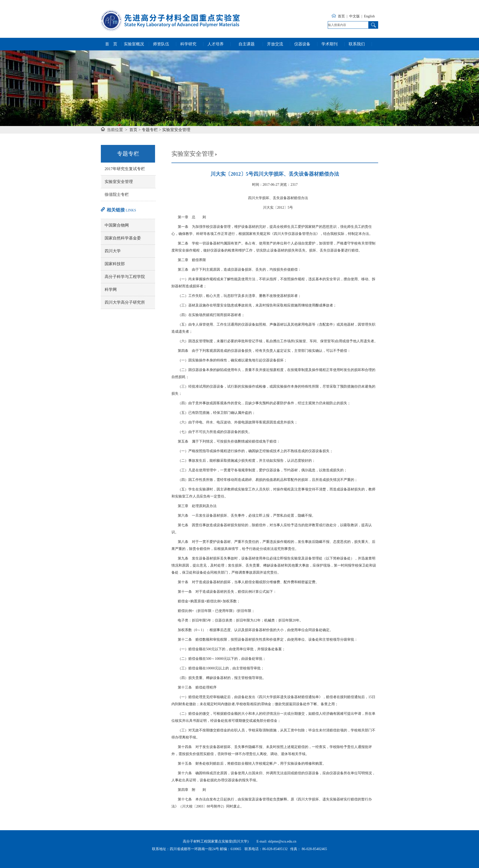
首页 (341, 16)
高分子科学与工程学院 (125, 277)
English (369, 16)
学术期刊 (330, 44)
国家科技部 (115, 264)
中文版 (354, 16)
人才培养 (216, 44)
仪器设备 (302, 44)
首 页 (111, 44)
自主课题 (247, 44)
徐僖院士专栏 (117, 194)
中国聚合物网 (117, 225)
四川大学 (113, 251)
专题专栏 (150, 130)
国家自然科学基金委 (123, 238)
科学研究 (188, 44)
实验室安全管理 (176, 130)
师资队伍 (161, 44)
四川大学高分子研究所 (125, 302)
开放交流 (275, 44)
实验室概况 (134, 44)
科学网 (111, 289)
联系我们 (357, 44)
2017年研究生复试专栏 (125, 169)
